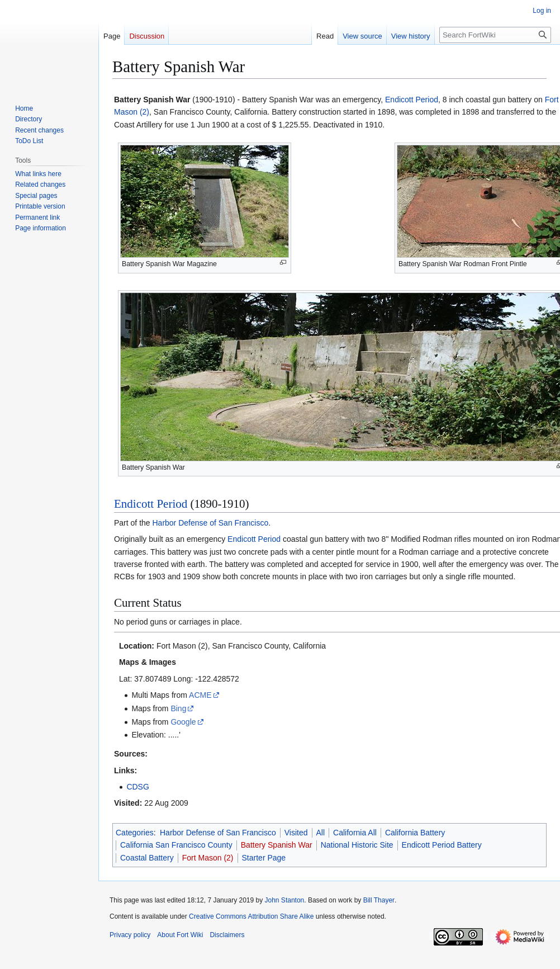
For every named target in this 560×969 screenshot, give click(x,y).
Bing (178, 708)
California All (355, 833)
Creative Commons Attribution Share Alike (251, 916)
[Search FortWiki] (495, 35)
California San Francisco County (176, 845)
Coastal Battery (147, 858)
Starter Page (264, 858)
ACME (200, 695)
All (321, 833)
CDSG (137, 787)
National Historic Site (357, 845)
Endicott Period (412, 100)
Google (183, 722)
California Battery (415, 833)
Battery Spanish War (277, 845)
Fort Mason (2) (208, 858)
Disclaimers (227, 935)
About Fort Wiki (180, 935)
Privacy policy (130, 935)
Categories (135, 833)
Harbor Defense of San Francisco (210, 523)
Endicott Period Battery (442, 845)
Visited (296, 833)
